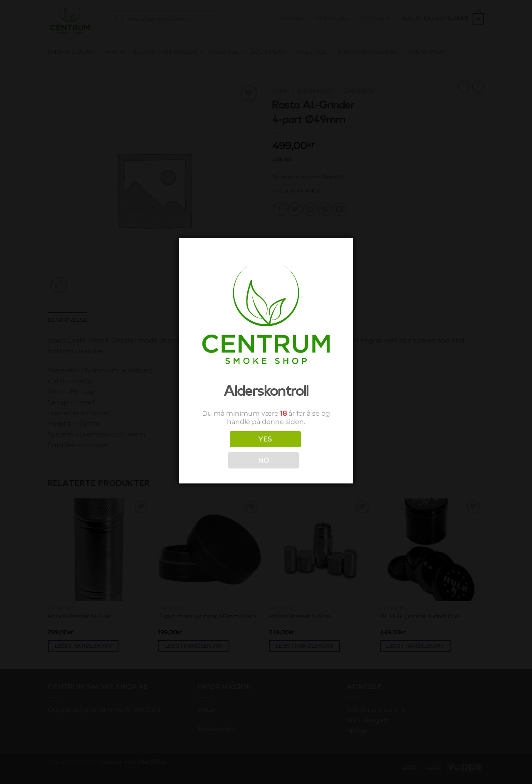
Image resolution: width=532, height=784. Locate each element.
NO (264, 460)
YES (265, 439)
